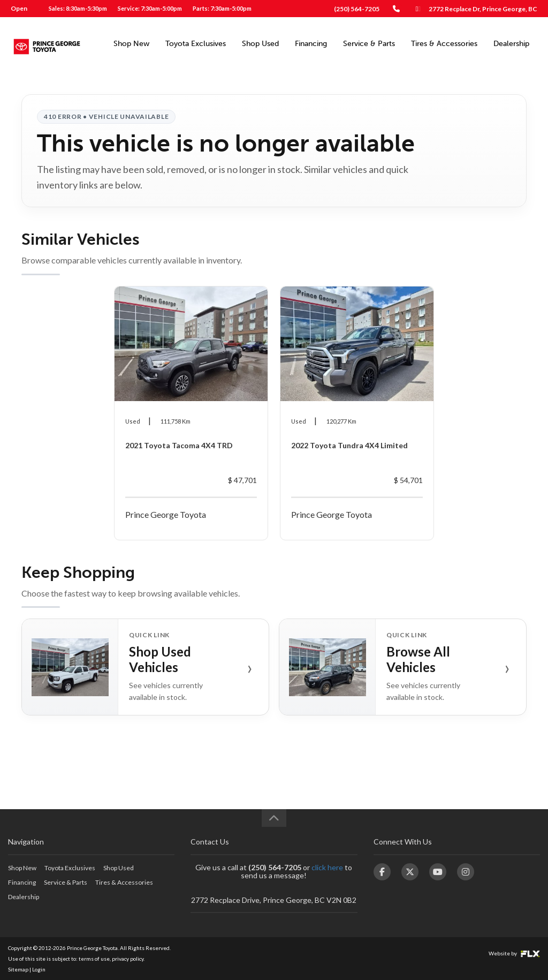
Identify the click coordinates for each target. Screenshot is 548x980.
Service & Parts (369, 44)
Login (39, 969)
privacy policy (128, 959)
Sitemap (18, 969)
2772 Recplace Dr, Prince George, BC (483, 9)
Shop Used (260, 44)
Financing (311, 44)
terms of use (94, 959)
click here (327, 867)
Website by (514, 953)
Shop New (131, 44)
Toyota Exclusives (196, 44)
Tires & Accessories (444, 44)
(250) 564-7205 (357, 9)
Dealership (511, 44)
